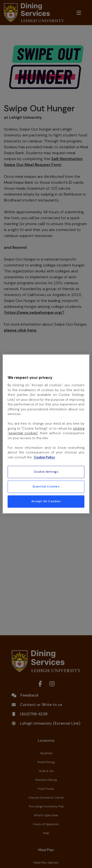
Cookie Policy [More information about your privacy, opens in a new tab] (44, 457)
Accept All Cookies (46, 502)
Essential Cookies (46, 487)
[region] (46, 434)
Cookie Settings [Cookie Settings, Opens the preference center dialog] (46, 472)
